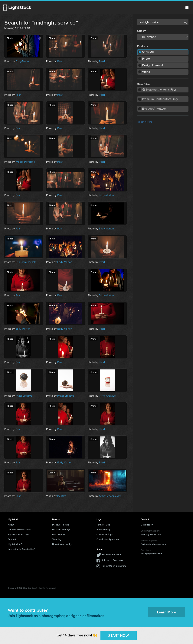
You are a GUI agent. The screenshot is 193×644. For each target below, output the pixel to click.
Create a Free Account (19, 529)
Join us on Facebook (112, 560)
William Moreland (25, 162)
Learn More (167, 612)
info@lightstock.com (151, 534)
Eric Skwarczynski (26, 262)
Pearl (60, 61)
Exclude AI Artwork (155, 109)
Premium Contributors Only (160, 99)
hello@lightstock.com (152, 554)
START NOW (119, 635)
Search (185, 22)
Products (143, 46)
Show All (148, 52)
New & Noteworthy (62, 544)
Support (12, 539)
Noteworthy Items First (159, 90)
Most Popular (59, 534)
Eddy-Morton (23, 61)
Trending (57, 539)
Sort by (141, 31)
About (11, 525)
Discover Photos (61, 525)
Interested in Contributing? (22, 549)
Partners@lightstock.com (153, 544)
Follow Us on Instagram (114, 566)
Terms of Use (103, 525)
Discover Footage (61, 529)
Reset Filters (145, 122)
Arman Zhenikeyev (110, 496)
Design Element (153, 65)
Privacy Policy (103, 529)
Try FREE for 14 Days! (19, 534)
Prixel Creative (24, 396)
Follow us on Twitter (112, 554)
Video (146, 72)
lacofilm (62, 496)
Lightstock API (15, 544)
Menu (187, 8)
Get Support (147, 525)
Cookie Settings (105, 534)
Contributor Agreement (108, 539)
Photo (146, 59)
